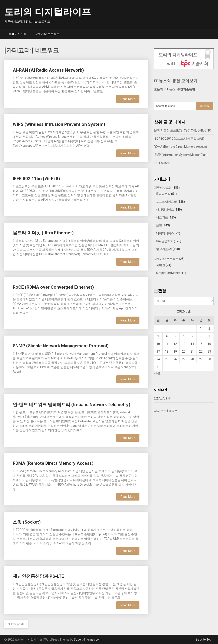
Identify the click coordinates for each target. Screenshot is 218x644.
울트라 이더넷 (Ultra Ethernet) (43, 233)
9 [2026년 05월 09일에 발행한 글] (209, 336)
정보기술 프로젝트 (47, 34)
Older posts (16, 624)
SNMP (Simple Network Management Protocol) (61, 346)
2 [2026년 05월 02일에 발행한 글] (209, 329)
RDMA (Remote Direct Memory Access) (53, 463)
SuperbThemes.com (88, 640)
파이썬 (161, 265)
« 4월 (157, 373)
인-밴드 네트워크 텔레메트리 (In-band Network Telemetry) (72, 405)
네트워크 (162, 217)
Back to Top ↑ (205, 640)
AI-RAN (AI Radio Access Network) (48, 70)
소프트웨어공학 (166, 202)
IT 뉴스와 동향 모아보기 (176, 81)
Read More (128, 99)
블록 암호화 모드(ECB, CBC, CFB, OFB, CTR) (183, 130)
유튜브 (173, 411)
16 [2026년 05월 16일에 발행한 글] (209, 344)
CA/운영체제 (165, 241)
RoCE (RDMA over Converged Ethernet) (53, 287)
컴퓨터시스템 (17, 34)
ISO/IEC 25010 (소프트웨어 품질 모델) (179, 139)
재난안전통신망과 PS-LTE (38, 576)
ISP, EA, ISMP (163, 163)
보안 (159, 225)
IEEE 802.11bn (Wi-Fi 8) (36, 179)
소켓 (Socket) (27, 522)
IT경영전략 (163, 194)
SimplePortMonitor (169, 273)
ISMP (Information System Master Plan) (181, 155)
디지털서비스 (165, 210)
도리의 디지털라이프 (48, 12)
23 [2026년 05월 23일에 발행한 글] (209, 352)
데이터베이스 (165, 233)
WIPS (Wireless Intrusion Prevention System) (59, 124)
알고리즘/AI (164, 249)
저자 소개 (160, 411)
